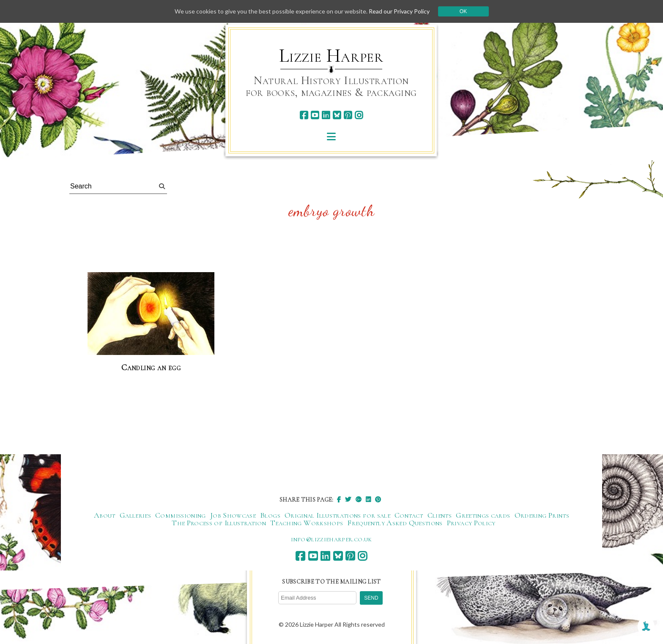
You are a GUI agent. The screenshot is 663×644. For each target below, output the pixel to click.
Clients (440, 515)
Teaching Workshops (307, 523)
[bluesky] (337, 115)
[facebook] (304, 115)
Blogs (270, 515)
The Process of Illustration (219, 523)
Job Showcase (233, 515)
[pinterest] (348, 115)
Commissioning (181, 515)
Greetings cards (483, 515)
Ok (463, 11)
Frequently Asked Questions (395, 523)
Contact (409, 515)
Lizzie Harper (331, 56)
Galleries (135, 515)
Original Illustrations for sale (337, 515)
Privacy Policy (471, 523)
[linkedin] (326, 115)
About (105, 515)
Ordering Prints (542, 515)
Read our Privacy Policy (399, 11)
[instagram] (359, 115)
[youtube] (315, 115)
